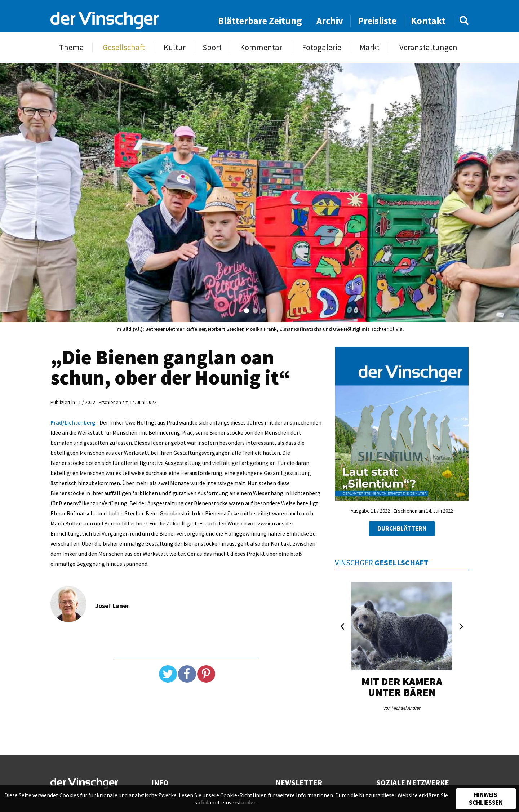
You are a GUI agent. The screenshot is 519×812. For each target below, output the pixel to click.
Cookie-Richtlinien (243, 795)
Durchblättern (402, 528)
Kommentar (261, 47)
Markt (370, 47)
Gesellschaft (124, 47)
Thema (72, 47)
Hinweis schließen (486, 799)
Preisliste (377, 21)
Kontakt (428, 21)
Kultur (175, 47)
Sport (212, 47)
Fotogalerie (322, 47)
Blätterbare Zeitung (260, 21)
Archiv (330, 21)
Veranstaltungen (428, 47)
